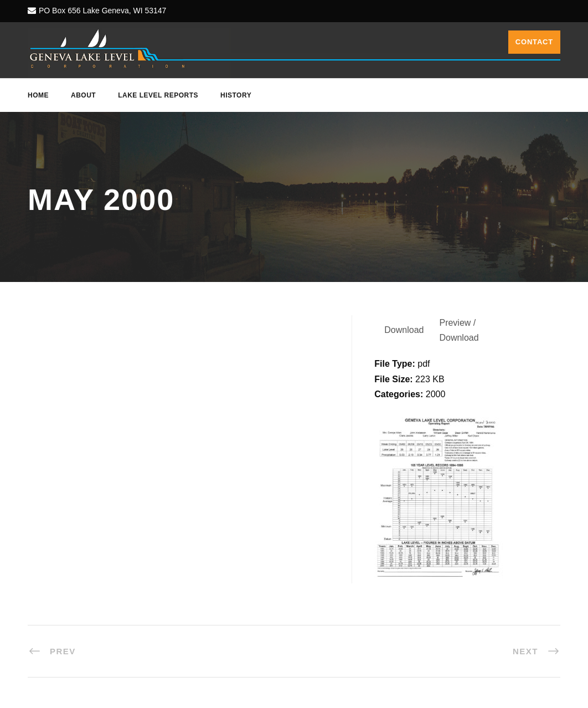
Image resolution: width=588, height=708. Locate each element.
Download (404, 330)
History (236, 95)
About (83, 95)
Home (38, 95)
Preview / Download (459, 330)
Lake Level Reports (158, 95)
